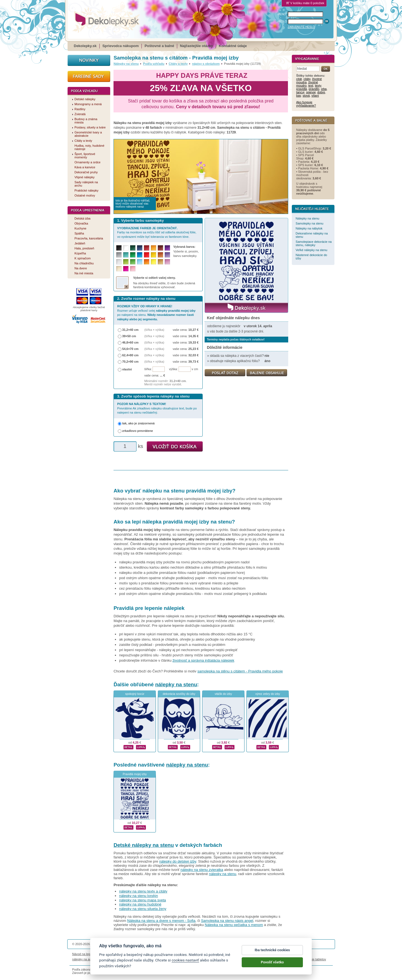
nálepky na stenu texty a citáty (143, 891)
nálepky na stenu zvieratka (202, 870)
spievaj (311, 92)
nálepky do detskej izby (178, 861)
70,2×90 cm (130, 362)
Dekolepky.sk (85, 46)
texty (318, 86)
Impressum (276, 954)
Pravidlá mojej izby (135, 774)
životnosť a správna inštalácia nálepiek (203, 660)
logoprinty (191, 959)
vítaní (315, 96)
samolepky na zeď (244, 959)
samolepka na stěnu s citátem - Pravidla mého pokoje (240, 671)
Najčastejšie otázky (196, 46)
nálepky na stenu (176, 684)
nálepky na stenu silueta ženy (143, 909)
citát (299, 79)
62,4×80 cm (130, 355)
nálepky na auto (83, 959)
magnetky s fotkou (109, 959)
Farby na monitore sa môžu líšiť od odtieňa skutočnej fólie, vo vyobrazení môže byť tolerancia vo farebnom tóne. (157, 232)
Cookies (228, 954)
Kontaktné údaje (233, 46)
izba (324, 89)
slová (306, 96)
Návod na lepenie (84, 954)
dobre (321, 92)
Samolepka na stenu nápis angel (227, 921)
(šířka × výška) (154, 330)
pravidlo (314, 89)
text (311, 86)
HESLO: (283, 21)
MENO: (282, 14)
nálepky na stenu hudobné (140, 904)
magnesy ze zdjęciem (215, 959)
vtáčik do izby (223, 694)
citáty (307, 79)
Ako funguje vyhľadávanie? (306, 104)
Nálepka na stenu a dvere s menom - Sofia (161, 921)
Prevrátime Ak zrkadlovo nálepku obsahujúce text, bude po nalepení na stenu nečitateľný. (157, 408)
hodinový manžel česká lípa (278, 959)
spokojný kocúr (135, 694)
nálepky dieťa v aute (137, 959)
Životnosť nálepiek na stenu (117, 954)
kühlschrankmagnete (168, 959)
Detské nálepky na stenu (144, 845)
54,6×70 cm (130, 349)
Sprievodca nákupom (121, 46)
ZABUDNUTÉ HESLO (301, 27)
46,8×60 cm (130, 342)
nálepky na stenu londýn (138, 896)
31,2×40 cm (130, 330)
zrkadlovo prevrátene (137, 431)
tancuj (300, 92)
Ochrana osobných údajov (203, 954)
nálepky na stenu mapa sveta (142, 900)
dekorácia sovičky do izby (179, 694)
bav (299, 96)
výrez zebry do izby (268, 694)
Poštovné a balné (159, 46)
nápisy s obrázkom (206, 64)
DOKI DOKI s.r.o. (138, 944)
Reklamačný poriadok (251, 954)
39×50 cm (129, 336)
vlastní (127, 369)
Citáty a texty (178, 64)
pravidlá (302, 89)
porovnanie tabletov (313, 959)
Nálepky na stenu (126, 64)
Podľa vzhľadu (154, 64)
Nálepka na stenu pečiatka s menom (234, 925)
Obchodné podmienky (167, 954)
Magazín (144, 954)
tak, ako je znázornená (138, 423)
